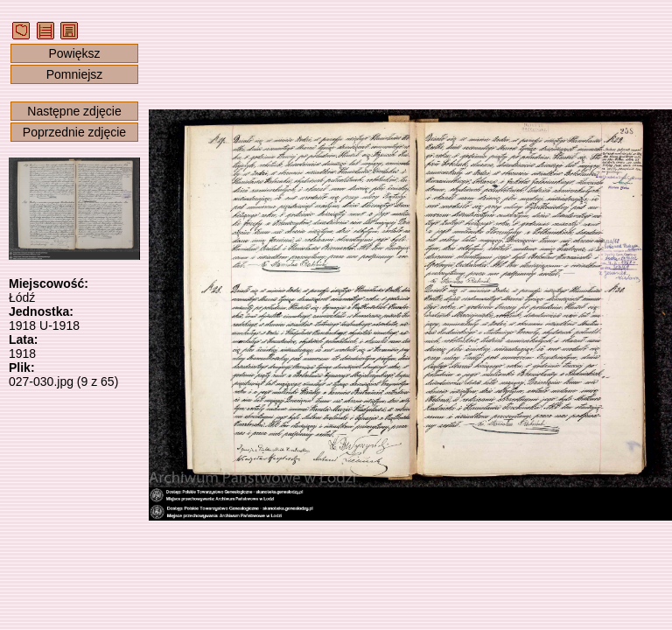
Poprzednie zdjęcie (74, 132)
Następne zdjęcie (74, 111)
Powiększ (74, 53)
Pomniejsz (75, 74)
